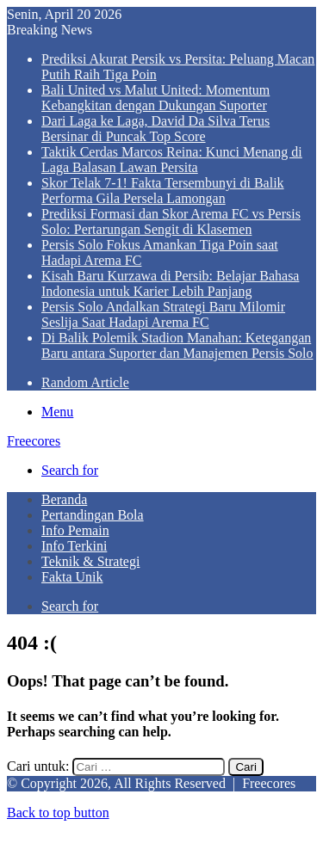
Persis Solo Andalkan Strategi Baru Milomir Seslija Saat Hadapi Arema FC (163, 314)
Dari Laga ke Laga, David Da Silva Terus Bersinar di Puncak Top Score (155, 129)
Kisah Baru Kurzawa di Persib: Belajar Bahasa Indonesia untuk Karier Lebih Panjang (170, 283)
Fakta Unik (72, 577)
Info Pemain (75, 530)
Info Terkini (74, 546)
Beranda (64, 499)
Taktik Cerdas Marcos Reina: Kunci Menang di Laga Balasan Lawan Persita (172, 160)
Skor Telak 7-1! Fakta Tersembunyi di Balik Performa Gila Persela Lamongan (163, 191)
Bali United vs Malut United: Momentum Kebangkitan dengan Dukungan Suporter (155, 98)
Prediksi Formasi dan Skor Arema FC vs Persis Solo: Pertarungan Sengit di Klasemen (171, 222)
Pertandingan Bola (93, 515)
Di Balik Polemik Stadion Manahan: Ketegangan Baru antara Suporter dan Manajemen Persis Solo (177, 345)
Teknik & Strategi (90, 561)
